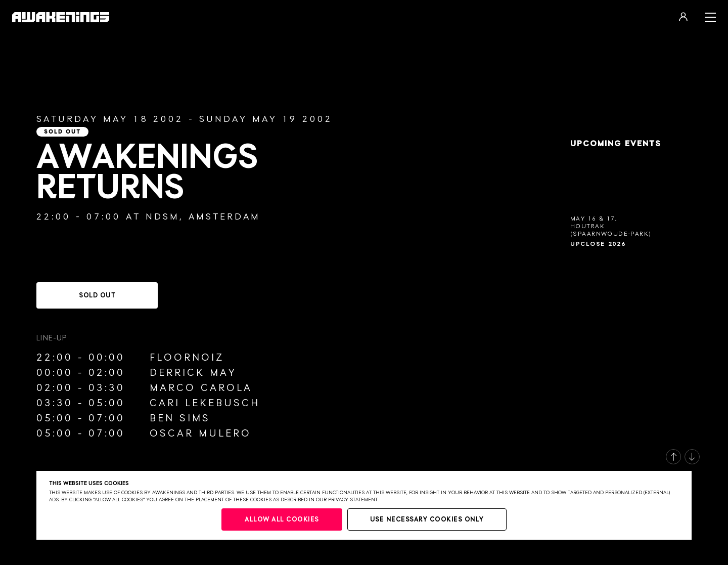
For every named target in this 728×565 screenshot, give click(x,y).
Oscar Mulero (200, 433)
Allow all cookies (282, 520)
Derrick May (193, 373)
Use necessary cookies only (427, 520)
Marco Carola (201, 388)
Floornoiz (187, 358)
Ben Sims (180, 418)
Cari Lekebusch (205, 403)
